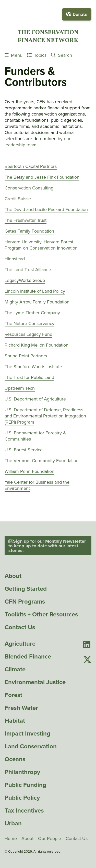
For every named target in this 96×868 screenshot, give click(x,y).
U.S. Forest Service (24, 450)
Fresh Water (21, 708)
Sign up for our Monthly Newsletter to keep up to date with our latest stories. (47, 546)
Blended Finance (28, 656)
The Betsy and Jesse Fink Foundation (42, 177)
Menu (14, 55)
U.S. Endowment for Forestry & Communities (35, 436)
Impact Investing (27, 733)
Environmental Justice (35, 682)
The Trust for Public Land (29, 377)
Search (62, 55)
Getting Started (26, 589)
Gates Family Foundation (29, 231)
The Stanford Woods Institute (33, 367)
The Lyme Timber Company (32, 313)
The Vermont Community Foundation (42, 461)
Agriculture (20, 644)
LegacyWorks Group (25, 280)
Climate (15, 669)
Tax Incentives (24, 810)
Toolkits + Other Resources (41, 614)
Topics (37, 55)
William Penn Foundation (29, 471)
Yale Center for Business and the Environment (37, 485)
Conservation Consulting (29, 188)
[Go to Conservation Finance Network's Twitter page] (87, 660)
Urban (13, 823)
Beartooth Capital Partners (31, 166)
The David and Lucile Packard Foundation (46, 209)
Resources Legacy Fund (28, 334)
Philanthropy (22, 772)
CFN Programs (25, 602)
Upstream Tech (20, 388)
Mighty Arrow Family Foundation (37, 302)
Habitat (15, 721)
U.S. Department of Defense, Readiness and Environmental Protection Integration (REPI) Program (45, 416)
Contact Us (20, 627)
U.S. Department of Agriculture (35, 399)
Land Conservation (31, 746)
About (13, 576)
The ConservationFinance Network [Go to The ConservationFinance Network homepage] (48, 36)
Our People (50, 838)
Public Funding (25, 785)
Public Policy (22, 798)
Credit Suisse (18, 199)
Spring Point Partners (26, 356)
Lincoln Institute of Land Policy (35, 291)
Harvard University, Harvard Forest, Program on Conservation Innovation (41, 245)
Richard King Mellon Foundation (37, 345)
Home (11, 838)
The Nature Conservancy (29, 323)
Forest (13, 695)
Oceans (15, 759)
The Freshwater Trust (26, 220)
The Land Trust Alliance (28, 270)
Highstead (15, 259)
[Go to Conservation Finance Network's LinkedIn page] (87, 645)
